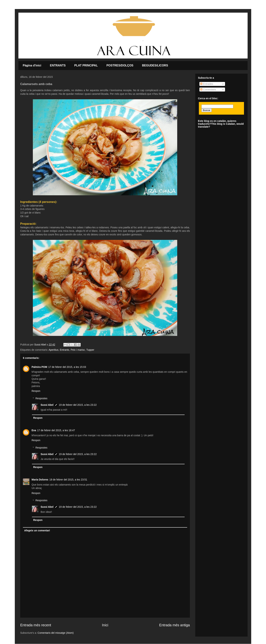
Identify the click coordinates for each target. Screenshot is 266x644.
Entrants (64, 350)
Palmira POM (39, 367)
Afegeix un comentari (37, 530)
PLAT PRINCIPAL (86, 65)
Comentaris (208, 90)
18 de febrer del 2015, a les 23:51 (68, 480)
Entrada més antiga (175, 625)
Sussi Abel (47, 405)
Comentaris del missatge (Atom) (56, 633)
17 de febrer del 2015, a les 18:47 (56, 430)
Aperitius (53, 350)
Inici (105, 625)
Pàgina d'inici (32, 65)
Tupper (90, 350)
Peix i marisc (78, 350)
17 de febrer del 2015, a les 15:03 (67, 367)
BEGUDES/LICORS (155, 65)
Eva (34, 430)
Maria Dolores (40, 480)
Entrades (207, 84)
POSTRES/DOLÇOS (120, 65)
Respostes (41, 398)
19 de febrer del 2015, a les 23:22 (78, 405)
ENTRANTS (58, 65)
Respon (36, 391)
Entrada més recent (36, 625)
